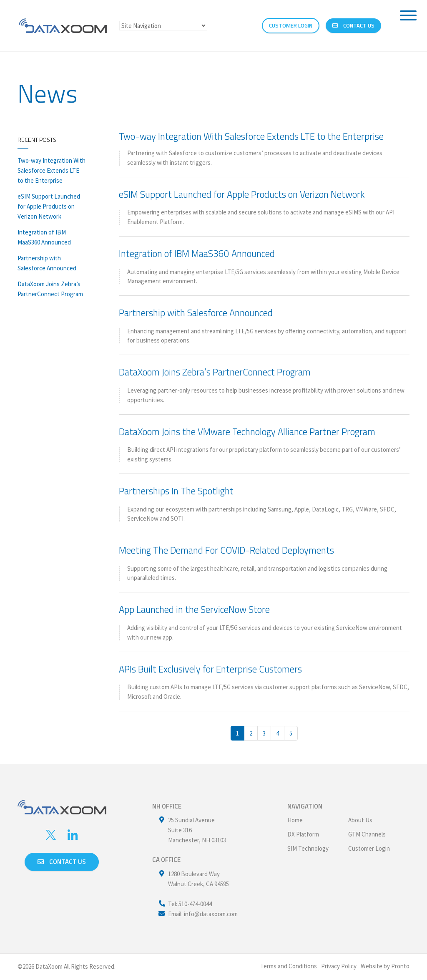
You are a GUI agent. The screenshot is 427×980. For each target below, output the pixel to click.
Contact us (62, 862)
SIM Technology (308, 848)
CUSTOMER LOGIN (291, 25)
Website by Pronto (385, 966)
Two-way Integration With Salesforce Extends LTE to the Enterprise (51, 170)
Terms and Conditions (289, 966)
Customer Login (369, 848)
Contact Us (353, 25)
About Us (360, 820)
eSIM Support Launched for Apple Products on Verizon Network (49, 206)
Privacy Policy (339, 966)
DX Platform (303, 834)
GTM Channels (367, 834)
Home (295, 820)
